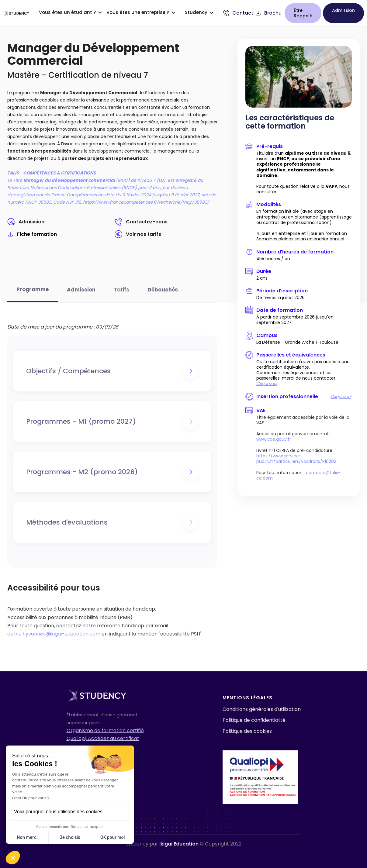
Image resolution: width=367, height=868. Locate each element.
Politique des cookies (247, 731)
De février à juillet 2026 (280, 298)
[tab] (33, 293)
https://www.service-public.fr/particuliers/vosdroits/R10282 (296, 459)
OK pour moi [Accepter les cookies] (113, 837)
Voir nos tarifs (144, 234)
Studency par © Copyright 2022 (184, 844)
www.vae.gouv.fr (274, 439)
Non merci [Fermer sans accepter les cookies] (27, 837)
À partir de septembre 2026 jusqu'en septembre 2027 (295, 320)
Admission (31, 222)
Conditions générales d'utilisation (262, 709)
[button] (13, 858)
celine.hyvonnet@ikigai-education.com (54, 634)
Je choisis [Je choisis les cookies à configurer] (70, 837)
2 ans (262, 278)
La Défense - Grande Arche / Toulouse (297, 342)
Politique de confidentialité (254, 720)
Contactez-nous (147, 222)
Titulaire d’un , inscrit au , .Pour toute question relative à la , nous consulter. (304, 173)
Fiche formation (37, 234)
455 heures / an (273, 259)
